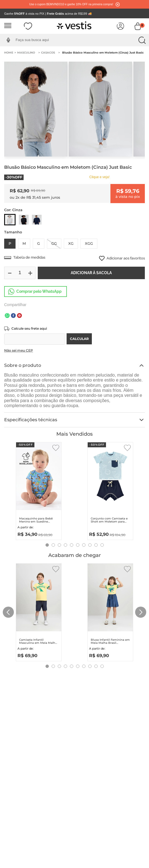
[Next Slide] (141, 612)
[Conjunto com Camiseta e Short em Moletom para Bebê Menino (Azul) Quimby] (110, 490)
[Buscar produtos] (142, 40)
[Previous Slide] (8, 612)
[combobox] (79, 40)
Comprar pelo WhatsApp (39, 291)
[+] (30, 273)
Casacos (48, 53)
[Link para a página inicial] (9, 53)
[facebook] (13, 316)
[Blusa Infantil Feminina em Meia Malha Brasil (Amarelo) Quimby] (110, 611)
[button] (8, 40)
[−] (10, 273)
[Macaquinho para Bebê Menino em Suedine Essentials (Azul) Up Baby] (39, 490)
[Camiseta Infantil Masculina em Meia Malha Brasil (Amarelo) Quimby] (39, 611)
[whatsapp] (7, 316)
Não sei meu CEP (19, 350)
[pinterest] (19, 316)
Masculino (26, 53)
